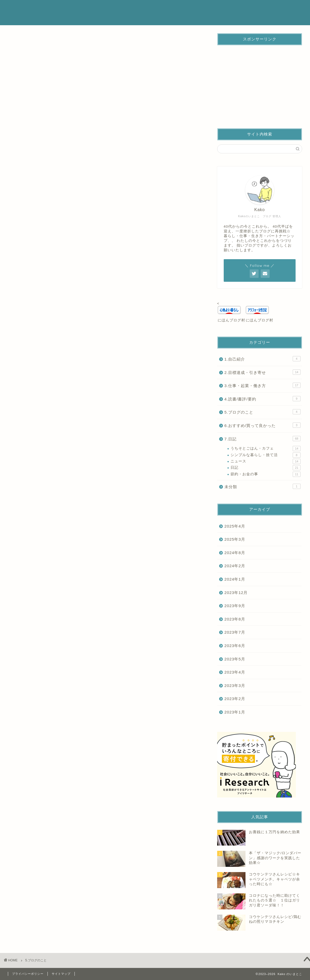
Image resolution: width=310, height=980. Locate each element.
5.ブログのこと (263, 412)
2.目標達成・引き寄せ (263, 372)
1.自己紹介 (263, 359)
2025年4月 (235, 526)
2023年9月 (235, 606)
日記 (266, 468)
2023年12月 (236, 593)
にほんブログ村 (231, 320)
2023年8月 (235, 619)
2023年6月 (235, 646)
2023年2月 (235, 699)
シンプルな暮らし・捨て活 (266, 455)
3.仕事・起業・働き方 (263, 385)
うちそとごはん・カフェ (266, 449)
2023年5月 (235, 659)
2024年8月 (235, 553)
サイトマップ (61, 974)
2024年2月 (235, 566)
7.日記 (263, 439)
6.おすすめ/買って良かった (263, 425)
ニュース (266, 461)
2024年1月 (235, 579)
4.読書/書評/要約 (263, 399)
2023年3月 (235, 686)
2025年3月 (235, 539)
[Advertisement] (260, 82)
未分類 (263, 486)
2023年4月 (235, 672)
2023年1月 (235, 712)
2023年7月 (235, 632)
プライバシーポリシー (28, 974)
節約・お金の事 (266, 474)
